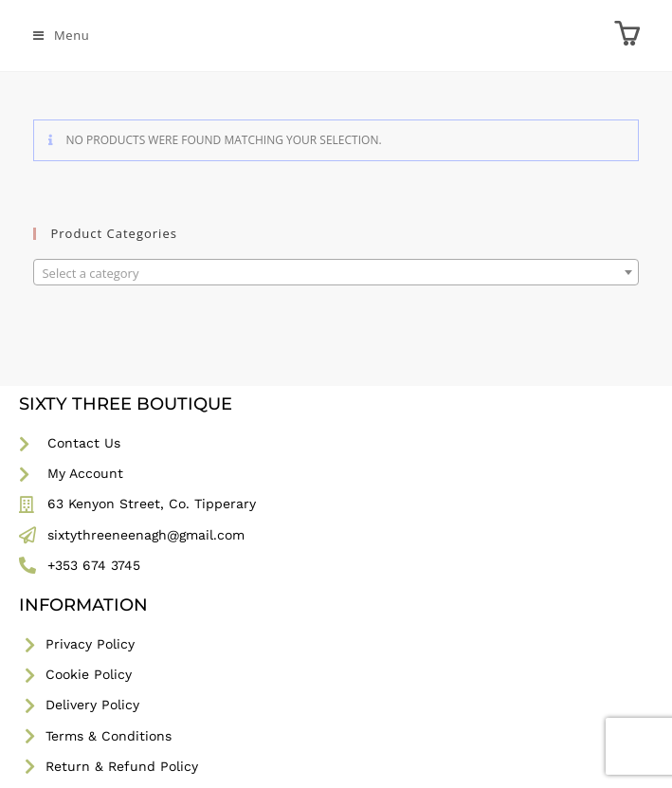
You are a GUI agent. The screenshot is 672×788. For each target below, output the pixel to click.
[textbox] (336, 273)
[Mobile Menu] (61, 35)
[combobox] (336, 272)
